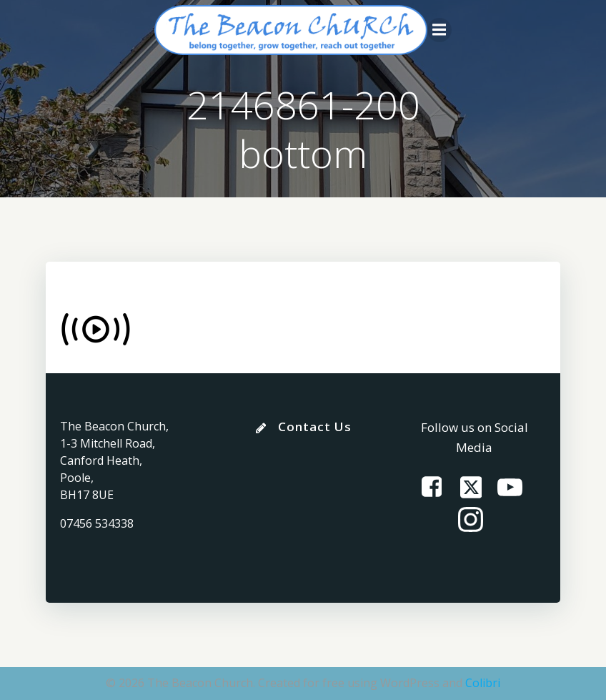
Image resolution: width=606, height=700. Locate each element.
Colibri (483, 683)
